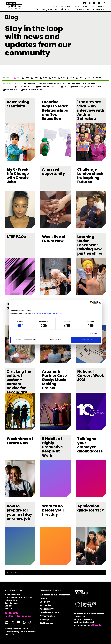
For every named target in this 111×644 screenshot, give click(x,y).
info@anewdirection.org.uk (19, 616)
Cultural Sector (24, 87)
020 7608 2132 (12, 613)
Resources (84, 9)
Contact (44, 598)
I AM (64, 87)
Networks (68, 9)
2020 (70, 77)
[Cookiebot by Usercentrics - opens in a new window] (92, 303)
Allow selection (55, 340)
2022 (53, 77)
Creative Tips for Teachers (82, 84)
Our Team (45, 602)
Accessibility (47, 609)
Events (101, 7)
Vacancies (45, 605)
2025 (26, 77)
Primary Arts (11, 90)
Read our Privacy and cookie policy (48, 313)
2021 (62, 77)
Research (100, 9)
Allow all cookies (86, 340)
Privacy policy (47, 616)
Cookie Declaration (50, 612)
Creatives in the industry (52, 84)
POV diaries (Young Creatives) (86, 87)
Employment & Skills (47, 87)
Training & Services (49, 9)
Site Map (44, 619)
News (85, 7)
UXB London (96, 625)
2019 (79, 77)
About (76, 7)
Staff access (46, 623)
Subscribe (66, 7)
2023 (44, 77)
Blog (93, 7)
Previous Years (93, 77)
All (17, 77)
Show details (92, 333)
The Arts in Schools (32, 90)
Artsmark (30, 84)
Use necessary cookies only (25, 340)
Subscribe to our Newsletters (55, 595)
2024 (35, 77)
